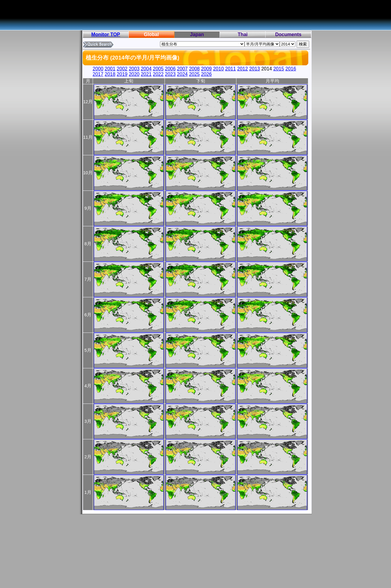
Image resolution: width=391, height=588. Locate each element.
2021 (146, 74)
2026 (206, 74)
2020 (134, 74)
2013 (255, 69)
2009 (206, 69)
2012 (243, 69)
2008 (194, 69)
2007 (182, 69)
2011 (231, 69)
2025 (194, 74)
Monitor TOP (106, 34)
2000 (98, 69)
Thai (243, 34)
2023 (170, 74)
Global (151, 34)
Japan (197, 34)
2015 (279, 69)
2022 (158, 74)
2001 (110, 69)
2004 (146, 69)
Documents (288, 34)
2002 (122, 69)
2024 (182, 74)
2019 (122, 74)
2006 (170, 69)
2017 (98, 74)
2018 (110, 74)
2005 (158, 69)
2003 (134, 69)
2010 (218, 69)
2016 (291, 69)
